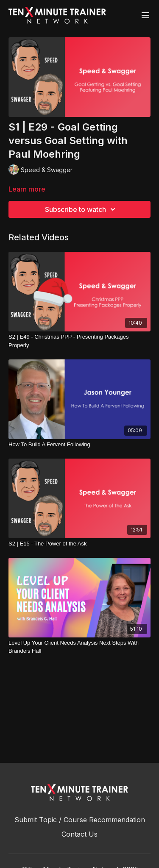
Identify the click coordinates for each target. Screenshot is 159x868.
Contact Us (79, 834)
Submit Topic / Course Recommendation (80, 820)
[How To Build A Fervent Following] (79, 445)
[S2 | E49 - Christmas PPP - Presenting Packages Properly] (79, 341)
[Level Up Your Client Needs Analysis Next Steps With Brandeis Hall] (79, 647)
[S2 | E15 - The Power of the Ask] (79, 544)
